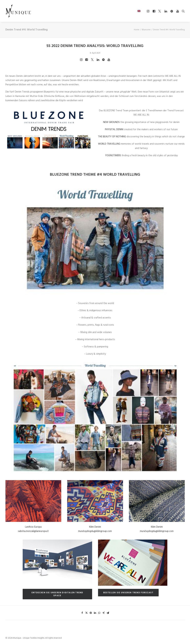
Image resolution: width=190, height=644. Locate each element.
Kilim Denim (95, 527)
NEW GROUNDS (111, 122)
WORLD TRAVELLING (109, 144)
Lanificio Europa (33, 527)
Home (137, 30)
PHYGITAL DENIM (114, 129)
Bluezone (146, 30)
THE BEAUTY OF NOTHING (112, 137)
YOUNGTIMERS (113, 156)
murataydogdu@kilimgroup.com (95, 531)
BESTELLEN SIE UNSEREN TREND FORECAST (128, 592)
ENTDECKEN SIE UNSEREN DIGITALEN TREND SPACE (58, 594)
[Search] (183, 11)
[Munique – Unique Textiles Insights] (18, 11)
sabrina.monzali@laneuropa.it (33, 531)
